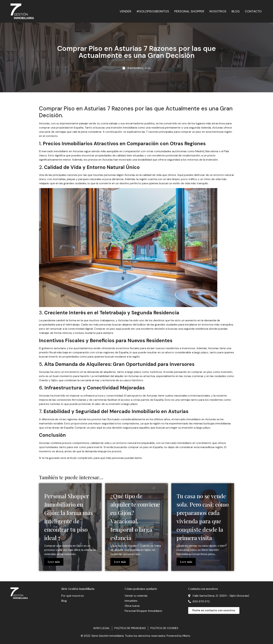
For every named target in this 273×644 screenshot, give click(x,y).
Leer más (54, 562)
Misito (186, 636)
